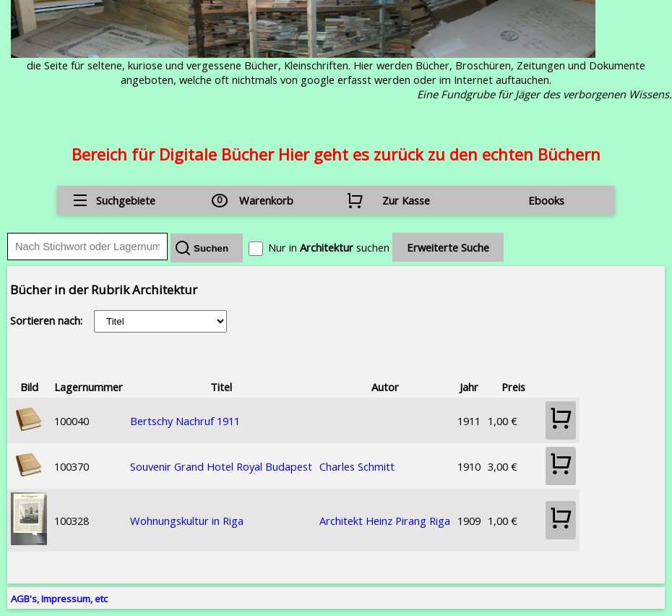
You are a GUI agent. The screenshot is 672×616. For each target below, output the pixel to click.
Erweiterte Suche (448, 247)
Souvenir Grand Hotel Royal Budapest (221, 466)
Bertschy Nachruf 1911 (185, 421)
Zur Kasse (406, 200)
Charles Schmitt (357, 466)
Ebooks (546, 200)
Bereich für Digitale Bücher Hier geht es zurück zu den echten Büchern (336, 154)
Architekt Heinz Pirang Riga (385, 521)
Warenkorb (266, 200)
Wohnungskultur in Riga (187, 521)
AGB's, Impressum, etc (59, 599)
